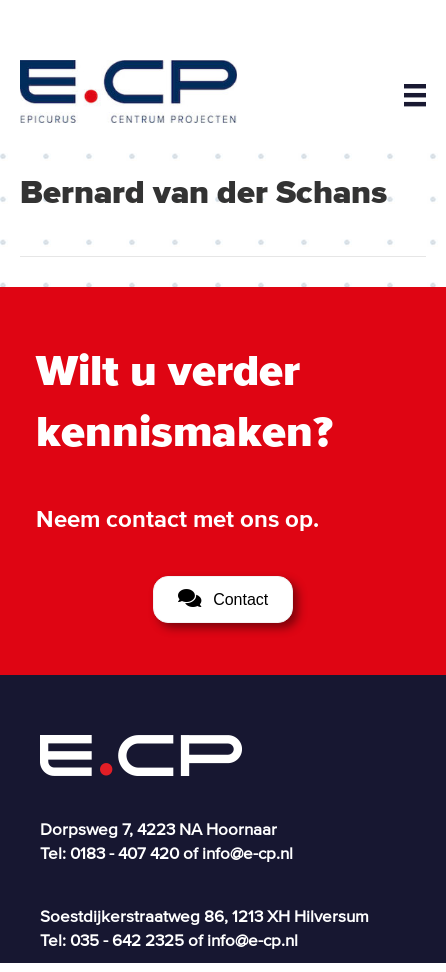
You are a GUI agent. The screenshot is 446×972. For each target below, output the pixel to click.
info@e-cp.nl (247, 852)
